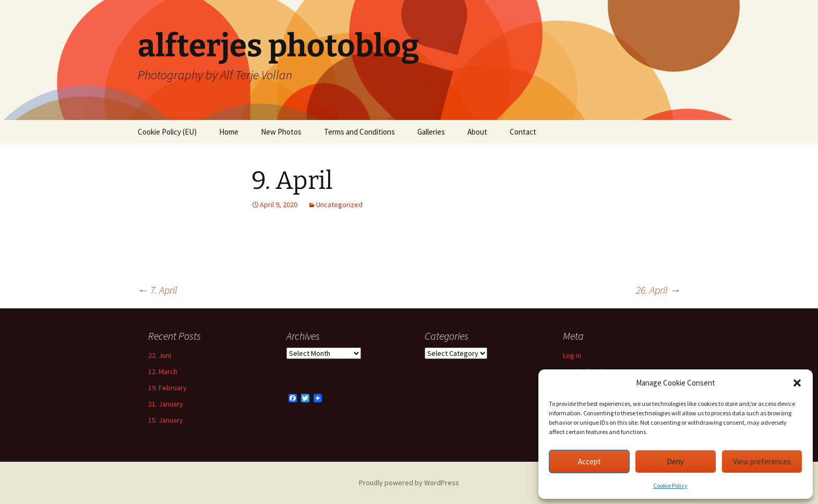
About (477, 132)
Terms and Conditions (359, 132)
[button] (797, 383)
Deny (675, 461)
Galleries (431, 132)
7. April (158, 290)
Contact (523, 132)
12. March (163, 371)
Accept (590, 461)
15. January (166, 420)
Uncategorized (339, 205)
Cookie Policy (670, 485)
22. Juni (160, 355)
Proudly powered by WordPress (409, 483)
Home (229, 132)
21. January (166, 404)
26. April (658, 290)
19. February (167, 388)
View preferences (762, 461)
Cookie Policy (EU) (167, 132)
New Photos (281, 132)
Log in (572, 355)
